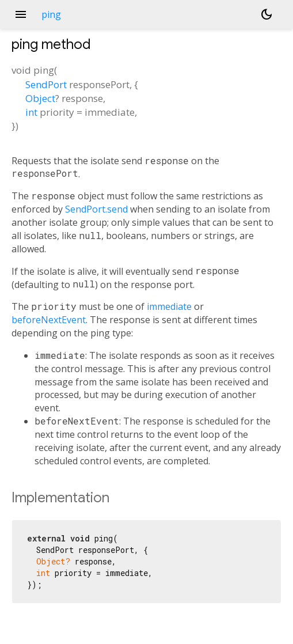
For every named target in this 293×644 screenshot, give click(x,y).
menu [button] (21, 14)
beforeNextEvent (49, 320)
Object (40, 98)
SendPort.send (96, 209)
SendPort (46, 84)
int (31, 112)
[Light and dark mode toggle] (267, 14)
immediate (169, 306)
